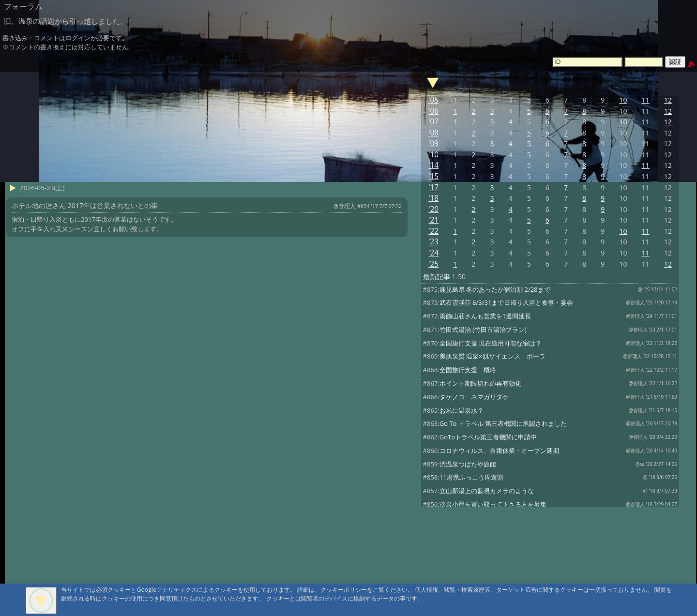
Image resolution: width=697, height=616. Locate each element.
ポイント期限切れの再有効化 (480, 383)
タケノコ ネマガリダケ (474, 397)
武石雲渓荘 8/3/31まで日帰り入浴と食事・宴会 (507, 302)
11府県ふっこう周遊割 (471, 477)
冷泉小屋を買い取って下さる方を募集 (493, 504)
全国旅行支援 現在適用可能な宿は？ (491, 343)
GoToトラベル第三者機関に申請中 (488, 437)
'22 (433, 231)
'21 (433, 220)
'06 (433, 111)
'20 (433, 209)
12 (668, 100)
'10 (433, 155)
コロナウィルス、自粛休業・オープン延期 (499, 451)
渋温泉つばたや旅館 (468, 464)
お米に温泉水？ (462, 410)
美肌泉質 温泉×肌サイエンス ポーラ (492, 356)
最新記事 (437, 277)
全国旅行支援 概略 (468, 370)
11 (646, 100)
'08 (433, 133)
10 (623, 100)
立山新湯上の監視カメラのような (487, 491)
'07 (433, 122)
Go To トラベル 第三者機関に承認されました (503, 423)
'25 (433, 264)
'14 (433, 165)
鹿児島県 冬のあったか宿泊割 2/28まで (495, 289)
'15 (433, 176)
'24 (433, 253)
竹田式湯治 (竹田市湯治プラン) (483, 330)
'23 (433, 242)
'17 (433, 188)
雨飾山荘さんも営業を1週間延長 (485, 316)
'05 (433, 100)
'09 (433, 143)
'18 (433, 198)
